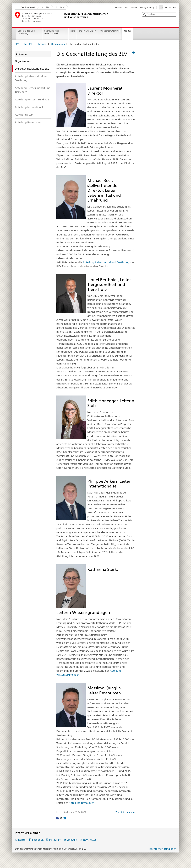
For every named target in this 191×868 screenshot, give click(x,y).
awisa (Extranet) (147, 8)
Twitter (22, 840)
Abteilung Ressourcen (28, 122)
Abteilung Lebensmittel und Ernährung (31, 78)
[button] (145, 15)
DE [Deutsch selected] (161, 7)
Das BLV (128, 32)
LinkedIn (72, 840)
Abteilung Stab (24, 115)
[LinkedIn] (64, 818)
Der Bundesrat (26, 7)
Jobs (126, 8)
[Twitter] (61, 818)
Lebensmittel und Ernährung (26, 32)
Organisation (58, 44)
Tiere (73, 31)
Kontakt (119, 8)
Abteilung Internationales (30, 107)
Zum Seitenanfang (125, 812)
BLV (61, 7)
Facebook (38, 840)
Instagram (55, 840)
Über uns (42, 44)
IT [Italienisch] (170, 7)
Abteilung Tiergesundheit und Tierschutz (33, 90)
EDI (46, 7)
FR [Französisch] (166, 7)
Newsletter (90, 840)
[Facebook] (58, 818)
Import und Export (87, 31)
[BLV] (64, 17)
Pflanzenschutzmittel (110, 31)
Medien (134, 8)
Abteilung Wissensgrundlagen (33, 99)
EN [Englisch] (174, 7)
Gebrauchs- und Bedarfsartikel (51, 32)
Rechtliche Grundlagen (163, 849)
